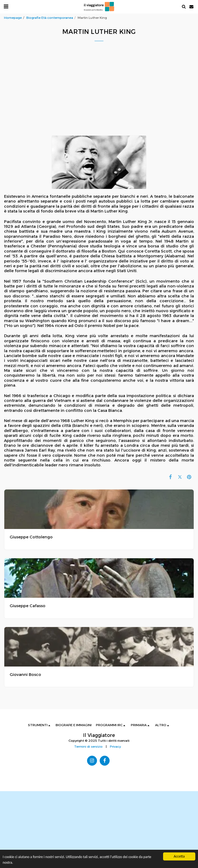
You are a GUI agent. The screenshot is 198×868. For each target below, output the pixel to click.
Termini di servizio (88, 747)
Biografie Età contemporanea (50, 18)
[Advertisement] (101, 96)
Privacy (115, 747)
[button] (6, 6)
